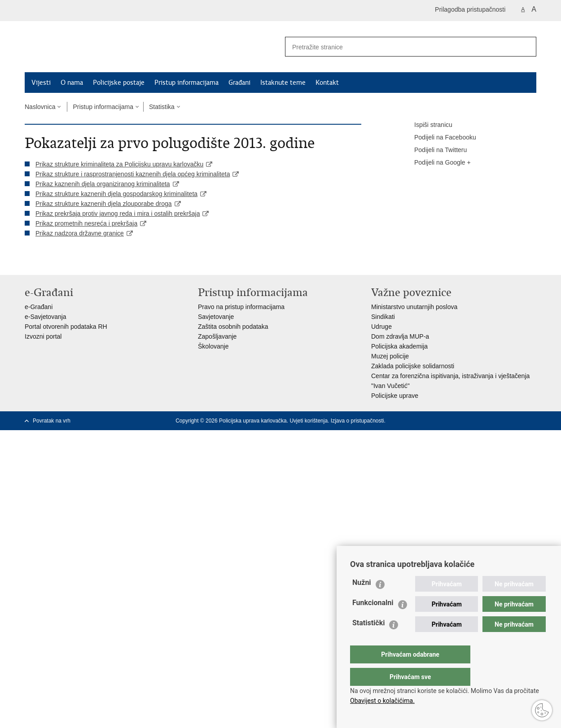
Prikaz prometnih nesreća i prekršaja (86, 223)
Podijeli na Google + (436, 163)
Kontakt (327, 83)
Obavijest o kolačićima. (382, 701)
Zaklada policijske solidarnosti (413, 366)
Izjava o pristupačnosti (357, 421)
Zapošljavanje (217, 336)
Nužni (362, 600)
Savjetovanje (216, 317)
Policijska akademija (399, 346)
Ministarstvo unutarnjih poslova (414, 307)
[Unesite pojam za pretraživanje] (398, 47)
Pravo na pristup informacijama (241, 307)
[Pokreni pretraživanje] (526, 47)
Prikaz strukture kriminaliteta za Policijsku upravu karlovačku (119, 164)
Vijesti (41, 83)
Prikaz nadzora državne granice (80, 233)
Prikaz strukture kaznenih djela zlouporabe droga (104, 204)
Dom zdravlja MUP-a (400, 336)
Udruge (381, 327)
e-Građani (39, 307)
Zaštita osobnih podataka (233, 327)
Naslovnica (40, 107)
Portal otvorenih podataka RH (66, 327)
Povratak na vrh (52, 421)
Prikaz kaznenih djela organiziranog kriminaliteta (103, 184)
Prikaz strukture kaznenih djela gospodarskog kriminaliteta (116, 194)
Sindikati (383, 317)
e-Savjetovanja (46, 317)
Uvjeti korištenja (309, 421)
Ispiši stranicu (427, 125)
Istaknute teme (283, 83)
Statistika (162, 107)
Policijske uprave (395, 396)
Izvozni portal (43, 336)
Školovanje (213, 346)
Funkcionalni (373, 621)
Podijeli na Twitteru (434, 150)
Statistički (368, 641)
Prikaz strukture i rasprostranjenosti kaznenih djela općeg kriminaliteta (133, 174)
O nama (72, 83)
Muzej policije (390, 356)
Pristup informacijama (186, 83)
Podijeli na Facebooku (439, 138)
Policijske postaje (119, 83)
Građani (239, 83)
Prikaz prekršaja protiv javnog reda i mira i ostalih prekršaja (118, 214)
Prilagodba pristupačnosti (470, 9)
